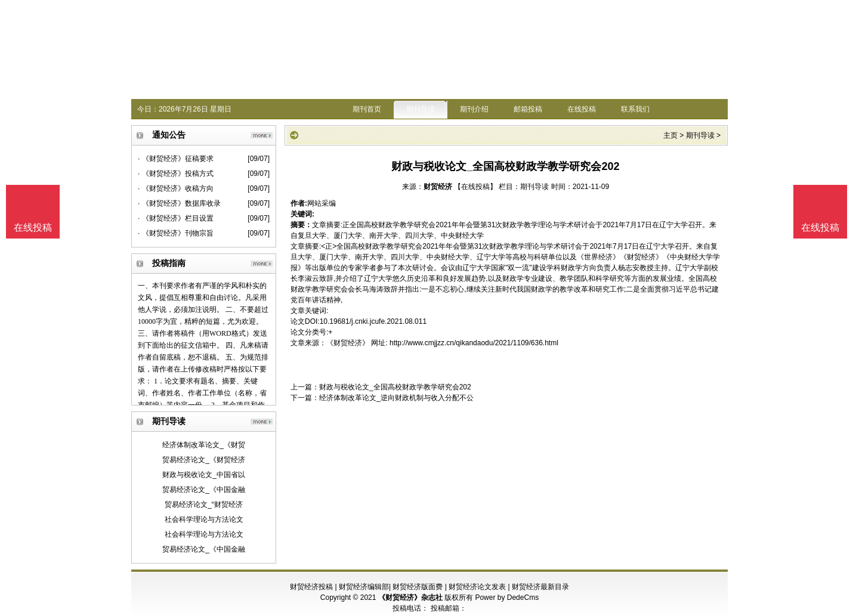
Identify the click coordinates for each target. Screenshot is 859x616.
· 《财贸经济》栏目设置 (176, 218)
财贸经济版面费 (418, 587)
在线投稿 (582, 109)
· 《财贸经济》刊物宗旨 (176, 233)
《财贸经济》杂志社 (410, 598)
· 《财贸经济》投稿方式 (176, 174)
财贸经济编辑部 (364, 587)
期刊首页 (367, 109)
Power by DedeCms (507, 598)
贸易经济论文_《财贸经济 (204, 460)
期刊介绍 (474, 109)
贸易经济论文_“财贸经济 (204, 504)
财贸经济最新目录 (540, 587)
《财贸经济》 (348, 343)
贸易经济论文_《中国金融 (204, 490)
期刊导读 (421, 109)
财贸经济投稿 (311, 587)
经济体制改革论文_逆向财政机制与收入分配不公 (396, 398)
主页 (670, 135)
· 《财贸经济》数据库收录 (179, 203)
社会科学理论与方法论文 (204, 519)
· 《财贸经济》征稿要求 (176, 159)
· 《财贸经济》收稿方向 (176, 188)
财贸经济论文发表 (477, 587)
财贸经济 (438, 187)
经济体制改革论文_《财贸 (204, 445)
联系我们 (635, 109)
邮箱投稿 (528, 109)
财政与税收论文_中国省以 (204, 475)
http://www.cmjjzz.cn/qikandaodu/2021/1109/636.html (474, 343)
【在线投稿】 (475, 187)
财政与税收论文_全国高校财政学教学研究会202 (395, 387)
